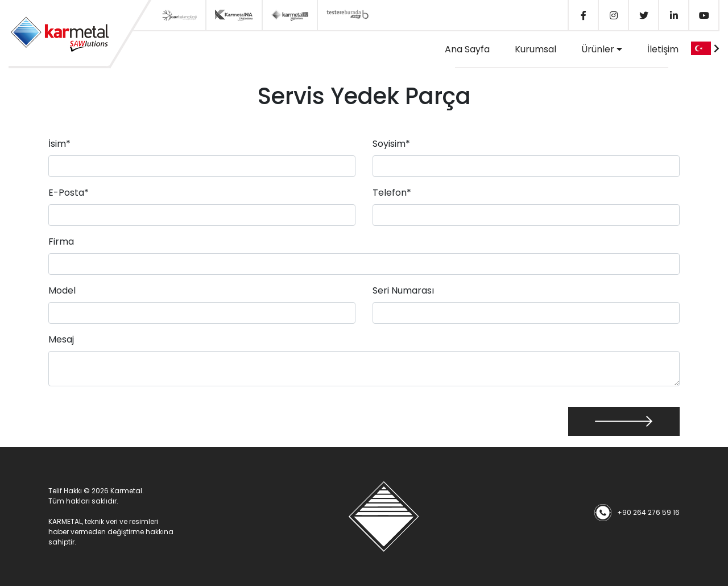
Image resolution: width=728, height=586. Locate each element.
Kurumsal (535, 49)
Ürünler (602, 49)
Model (62, 290)
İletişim (663, 49)
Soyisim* (391, 144)
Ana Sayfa (467, 49)
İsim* (59, 144)
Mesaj (61, 339)
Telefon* (392, 193)
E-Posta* (69, 193)
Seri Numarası (403, 290)
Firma (61, 242)
